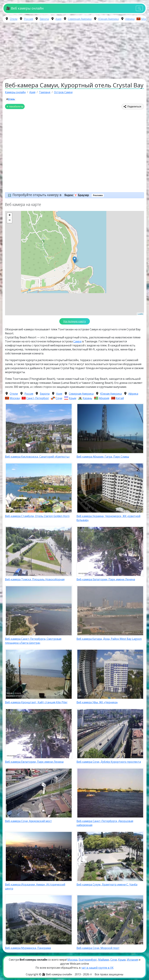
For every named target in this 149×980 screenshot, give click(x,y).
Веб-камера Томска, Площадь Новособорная (35, 579)
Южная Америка (108, 19)
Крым (72, 398)
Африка (130, 19)
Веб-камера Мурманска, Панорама (28, 948)
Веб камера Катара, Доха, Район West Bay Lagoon (109, 639)
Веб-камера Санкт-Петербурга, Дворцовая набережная (105, 823)
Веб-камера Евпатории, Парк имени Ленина (106, 579)
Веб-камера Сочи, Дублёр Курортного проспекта (109, 762)
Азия (58, 19)
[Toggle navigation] (139, 8)
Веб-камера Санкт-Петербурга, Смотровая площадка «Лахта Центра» (33, 641)
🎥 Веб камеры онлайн (25, 8)
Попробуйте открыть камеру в (52, 195)
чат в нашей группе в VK (97, 968)
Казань (87, 398)
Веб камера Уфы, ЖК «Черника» (97, 702)
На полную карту (75, 321)
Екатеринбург (88, 960)
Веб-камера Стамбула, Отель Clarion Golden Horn (37, 516)
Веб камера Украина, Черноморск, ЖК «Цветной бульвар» (108, 518)
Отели (14, 19)
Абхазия (104, 398)
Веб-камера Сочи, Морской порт (98, 948)
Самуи (77, 341)
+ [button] (10, 215)
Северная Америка (80, 19)
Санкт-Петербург (38, 398)
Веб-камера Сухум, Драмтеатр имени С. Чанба (107, 884)
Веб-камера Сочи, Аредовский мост (28, 821)
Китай (120, 398)
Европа (44, 19)
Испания (132, 960)
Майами (104, 960)
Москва (15, 398)
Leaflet (140, 314)
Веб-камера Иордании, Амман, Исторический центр (35, 886)
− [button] (10, 220)
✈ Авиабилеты (15, 106)
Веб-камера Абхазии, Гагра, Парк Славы (103, 457)
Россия (28, 19)
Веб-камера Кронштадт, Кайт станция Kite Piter (36, 702)
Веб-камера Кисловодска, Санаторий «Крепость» (37, 457)
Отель (11, 99)
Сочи (59, 398)
